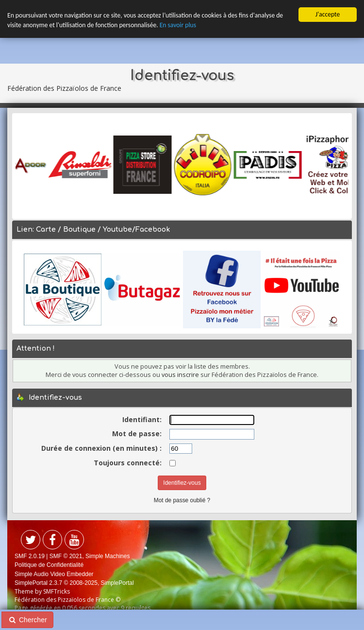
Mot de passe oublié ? (182, 500)
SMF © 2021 (66, 556)
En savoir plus (178, 25)
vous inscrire (180, 374)
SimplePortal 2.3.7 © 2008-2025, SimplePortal (74, 583)
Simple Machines (108, 556)
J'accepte (328, 14)
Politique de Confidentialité (49, 565)
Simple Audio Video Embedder (54, 574)
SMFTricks (57, 591)
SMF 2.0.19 (30, 556)
